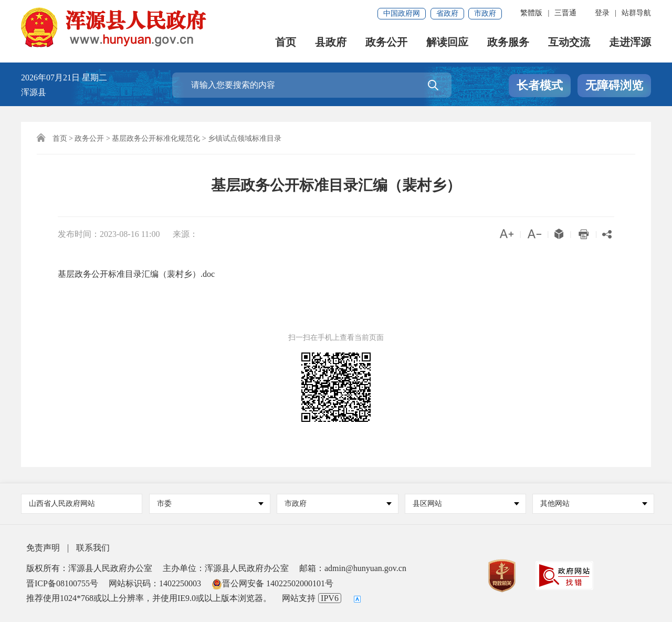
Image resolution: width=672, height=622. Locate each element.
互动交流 (569, 42)
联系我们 (93, 548)
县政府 (331, 42)
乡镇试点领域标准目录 (245, 138)
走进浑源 (630, 42)
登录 (602, 13)
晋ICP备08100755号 (62, 583)
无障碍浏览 (614, 85)
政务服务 (508, 42)
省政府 (447, 13)
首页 (286, 42)
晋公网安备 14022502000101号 (272, 583)
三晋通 (565, 13)
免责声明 (43, 548)
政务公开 (386, 42)
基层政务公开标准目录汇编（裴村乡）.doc (136, 274)
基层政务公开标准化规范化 (156, 138)
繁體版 (531, 13)
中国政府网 (402, 13)
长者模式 (540, 85)
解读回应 (447, 42)
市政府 (485, 13)
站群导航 (636, 13)
